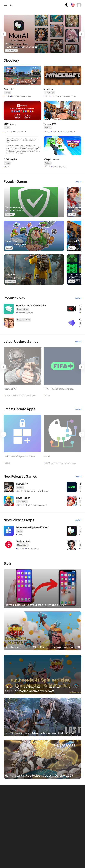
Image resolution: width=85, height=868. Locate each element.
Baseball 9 (9, 89)
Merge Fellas (11, 241)
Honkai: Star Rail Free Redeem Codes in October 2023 (39, 775)
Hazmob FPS (50, 124)
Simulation (50, 93)
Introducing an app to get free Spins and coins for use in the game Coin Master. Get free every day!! (42, 689)
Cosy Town (10, 275)
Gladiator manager (14, 207)
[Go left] (4, 34)
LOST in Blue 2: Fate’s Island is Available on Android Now (40, 733)
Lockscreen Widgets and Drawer (20, 456)
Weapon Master (52, 159)
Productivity (23, 309)
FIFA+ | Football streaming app (59, 389)
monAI (8, 43)
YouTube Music (23, 541)
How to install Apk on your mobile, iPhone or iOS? (35, 605)
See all (78, 181)
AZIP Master (10, 124)
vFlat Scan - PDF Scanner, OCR (31, 305)
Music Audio (22, 545)
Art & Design (11, 50)
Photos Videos (24, 320)
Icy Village (49, 89)
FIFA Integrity (10, 159)
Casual (72, 214)
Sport (7, 93)
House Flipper (23, 498)
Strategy (10, 214)
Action (48, 128)
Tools (7, 128)
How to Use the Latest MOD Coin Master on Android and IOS (42, 647)
